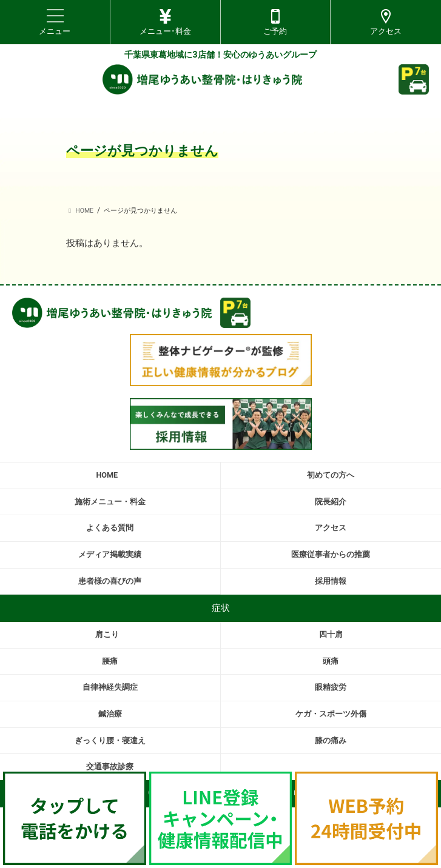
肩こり (107, 634)
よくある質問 (110, 528)
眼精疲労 (331, 687)
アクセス (331, 528)
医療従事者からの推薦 (331, 554)
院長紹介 (331, 502)
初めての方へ (331, 475)
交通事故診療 (110, 766)
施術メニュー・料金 (110, 502)
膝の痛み (331, 740)
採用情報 (331, 581)
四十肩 (331, 634)
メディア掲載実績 (110, 554)
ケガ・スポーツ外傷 (331, 714)
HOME (107, 475)
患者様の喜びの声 (110, 581)
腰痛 (110, 661)
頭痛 (331, 661)
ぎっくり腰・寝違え (110, 740)
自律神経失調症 (110, 687)
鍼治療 (110, 714)
